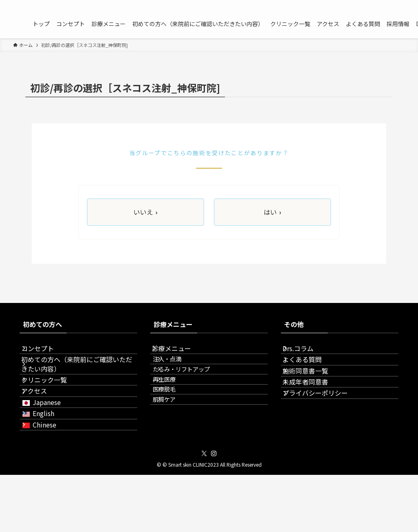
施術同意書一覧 (313, 391)
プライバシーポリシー (323, 430)
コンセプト (46, 352)
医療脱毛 (176, 423)
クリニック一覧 (52, 400)
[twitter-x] (389, 4)
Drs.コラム (306, 352)
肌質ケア (176, 440)
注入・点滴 (179, 371)
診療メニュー (180, 352)
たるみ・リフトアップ (193, 388)
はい (272, 212)
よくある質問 (310, 372)
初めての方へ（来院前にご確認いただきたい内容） (78, 376)
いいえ (146, 212)
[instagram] (400, 4)
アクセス (42, 419)
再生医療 (176, 405)
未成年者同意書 (313, 410)
